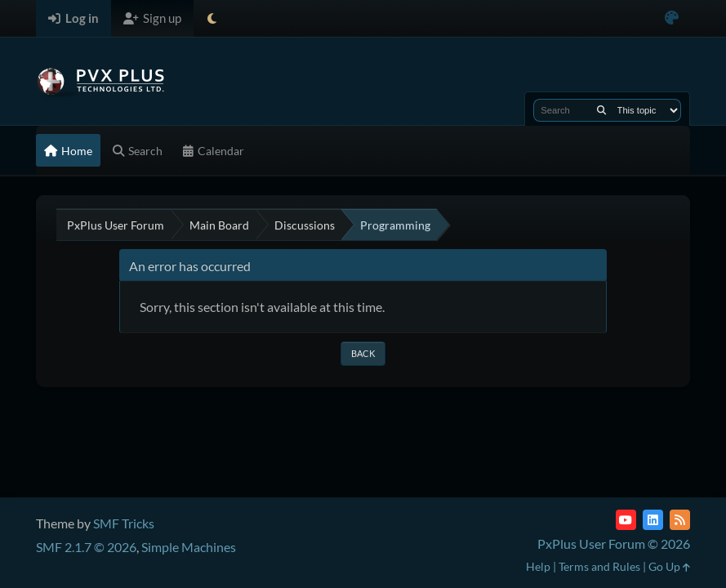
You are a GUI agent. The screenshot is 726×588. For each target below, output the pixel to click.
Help (538, 566)
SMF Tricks (124, 523)
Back (363, 353)
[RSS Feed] (680, 520)
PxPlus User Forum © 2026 (614, 543)
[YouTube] (626, 520)
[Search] (601, 110)
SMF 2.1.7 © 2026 (86, 547)
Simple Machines (189, 547)
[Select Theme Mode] (212, 18)
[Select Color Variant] (672, 18)
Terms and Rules (599, 566)
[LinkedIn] (653, 520)
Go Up (669, 566)
